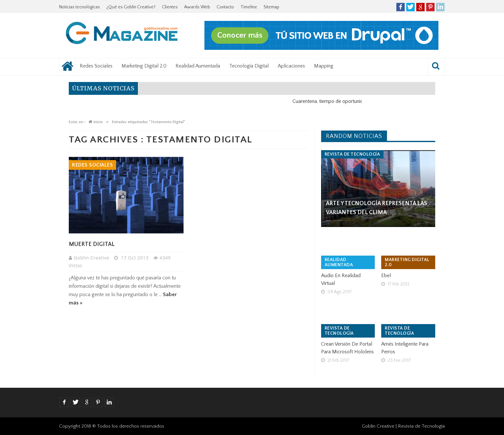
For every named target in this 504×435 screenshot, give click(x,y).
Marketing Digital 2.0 (144, 66)
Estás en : (77, 122)
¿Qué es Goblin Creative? (131, 7)
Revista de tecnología (352, 154)
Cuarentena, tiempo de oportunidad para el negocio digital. (359, 101)
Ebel (386, 276)
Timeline (249, 7)
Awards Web (197, 7)
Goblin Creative (92, 258)
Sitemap (271, 7)
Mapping (324, 66)
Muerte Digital (92, 244)
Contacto (225, 7)
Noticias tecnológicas (80, 7)
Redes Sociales (96, 66)
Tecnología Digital (249, 66)
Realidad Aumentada (198, 66)
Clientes (170, 7)
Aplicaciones (291, 66)
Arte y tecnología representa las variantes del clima (377, 208)
